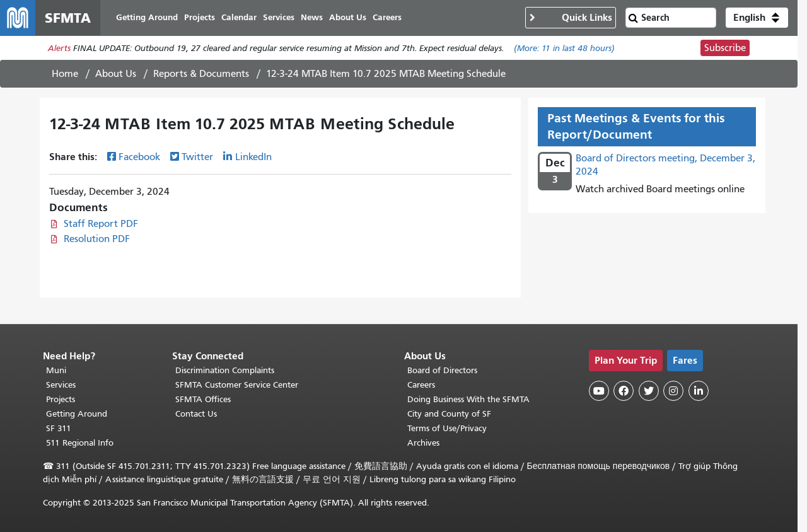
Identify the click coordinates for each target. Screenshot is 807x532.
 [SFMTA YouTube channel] (599, 391)
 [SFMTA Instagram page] (673, 391)
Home (65, 74)
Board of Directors (442, 370)
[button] (757, 18)
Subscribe (725, 48)
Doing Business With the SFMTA (468, 399)
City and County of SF (449, 414)
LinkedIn (253, 157)
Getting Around (77, 414)
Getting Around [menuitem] (147, 17)
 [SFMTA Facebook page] (624, 391)
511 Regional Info (80, 443)
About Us (116, 74)
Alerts (59, 48)
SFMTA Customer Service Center (237, 385)
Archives (423, 443)
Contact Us (196, 414)
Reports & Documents (201, 74)
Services (61, 385)
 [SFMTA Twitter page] (649, 391)
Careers (421, 385)
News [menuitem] (312, 17)
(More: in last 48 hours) (564, 48)
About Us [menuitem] (348, 17)
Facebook (139, 157)
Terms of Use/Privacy (447, 428)
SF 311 (59, 428)
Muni (56, 370)
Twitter (197, 157)
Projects (61, 399)
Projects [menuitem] (200, 17)
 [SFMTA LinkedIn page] (699, 391)
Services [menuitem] (279, 17)
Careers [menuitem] (387, 17)
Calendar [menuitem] (239, 17)
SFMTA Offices (203, 399)
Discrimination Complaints (225, 370)
